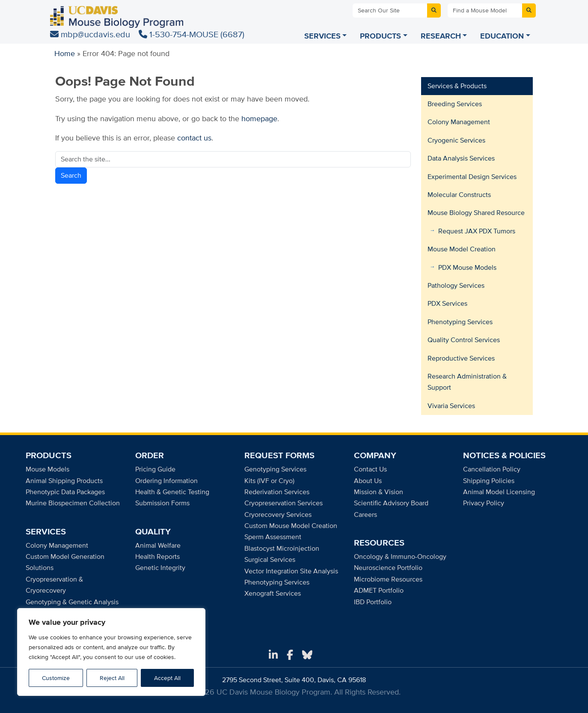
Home (65, 53)
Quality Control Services (464, 340)
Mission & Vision (379, 492)
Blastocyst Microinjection (282, 548)
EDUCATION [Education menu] (502, 36)
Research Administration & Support (467, 382)
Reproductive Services (461, 358)
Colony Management (459, 122)
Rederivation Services (277, 492)
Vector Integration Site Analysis (291, 571)
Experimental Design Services (472, 177)
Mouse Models (48, 469)
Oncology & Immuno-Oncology (400, 556)
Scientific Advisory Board (391, 503)
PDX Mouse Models (467, 267)
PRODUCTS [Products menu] (380, 36)
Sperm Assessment (273, 537)
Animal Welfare (158, 545)
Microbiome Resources (388, 579)
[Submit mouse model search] (529, 10)
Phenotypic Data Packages (65, 492)
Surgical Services (270, 559)
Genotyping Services (275, 469)
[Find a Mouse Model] (485, 10)
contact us (194, 138)
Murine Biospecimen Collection (73, 503)
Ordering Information (166, 481)
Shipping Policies (489, 481)
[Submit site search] (434, 10)
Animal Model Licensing (499, 492)
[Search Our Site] (390, 10)
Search (71, 175)
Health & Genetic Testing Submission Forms (172, 497)
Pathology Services (456, 285)
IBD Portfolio (373, 602)
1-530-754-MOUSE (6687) (192, 34)
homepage (259, 118)
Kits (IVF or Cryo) (269, 481)
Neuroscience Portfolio (388, 568)
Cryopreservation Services (284, 503)
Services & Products (457, 86)
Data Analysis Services (461, 158)
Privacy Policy (484, 503)
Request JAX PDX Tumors (477, 231)
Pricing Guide (155, 469)
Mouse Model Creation (462, 249)
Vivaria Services (451, 406)
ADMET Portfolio (379, 590)
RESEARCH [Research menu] (441, 36)
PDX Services (447, 303)
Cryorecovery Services (278, 515)
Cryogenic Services (456, 140)
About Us (368, 481)
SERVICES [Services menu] (322, 36)
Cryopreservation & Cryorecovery (54, 585)
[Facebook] (290, 655)
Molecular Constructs (459, 195)
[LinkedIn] (273, 655)
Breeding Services (455, 104)
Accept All (167, 678)
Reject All (112, 678)
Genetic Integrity (160, 568)
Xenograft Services (273, 593)
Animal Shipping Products (64, 481)
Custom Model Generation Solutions (65, 562)
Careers (365, 515)
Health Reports (157, 556)
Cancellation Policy (492, 469)
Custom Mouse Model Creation (291, 526)
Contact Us (370, 469)
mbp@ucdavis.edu (91, 34)
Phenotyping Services (460, 322)
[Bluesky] (307, 655)
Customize (56, 678)
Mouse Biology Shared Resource (476, 213)
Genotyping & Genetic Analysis (72, 602)
